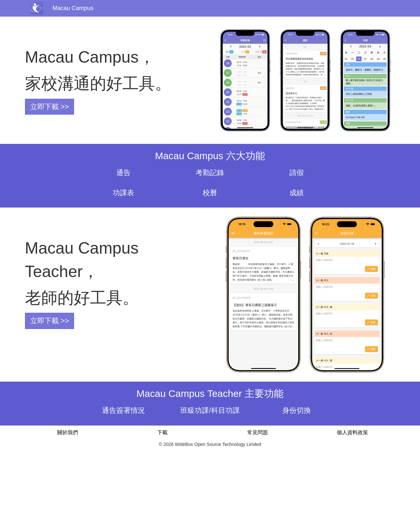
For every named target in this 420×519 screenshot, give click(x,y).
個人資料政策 (352, 432)
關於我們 (68, 432)
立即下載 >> (50, 107)
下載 (162, 432)
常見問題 (258, 432)
